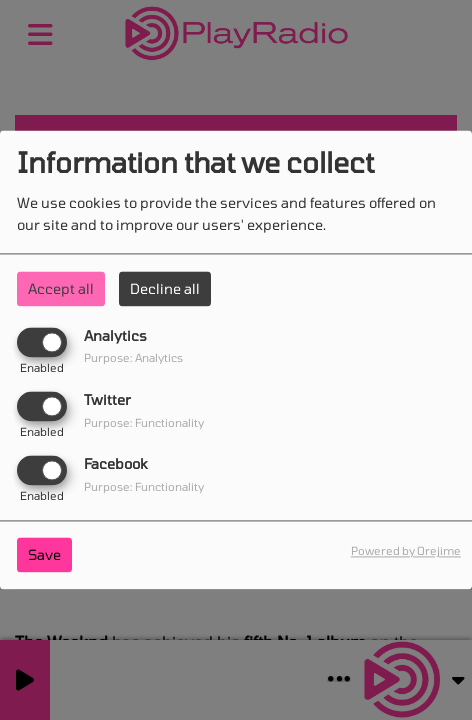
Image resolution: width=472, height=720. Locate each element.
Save (44, 555)
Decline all (165, 288)
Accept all (61, 288)
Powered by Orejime (406, 551)
